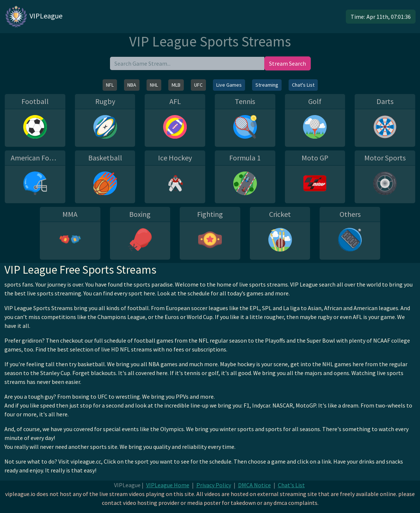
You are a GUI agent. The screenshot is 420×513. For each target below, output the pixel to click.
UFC (198, 85)
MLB (176, 85)
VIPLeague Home (168, 485)
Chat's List (303, 85)
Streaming (267, 85)
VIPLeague (33, 17)
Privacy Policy (214, 485)
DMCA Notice (254, 485)
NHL (154, 85)
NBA (132, 85)
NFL (110, 85)
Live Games (229, 85)
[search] (187, 63)
